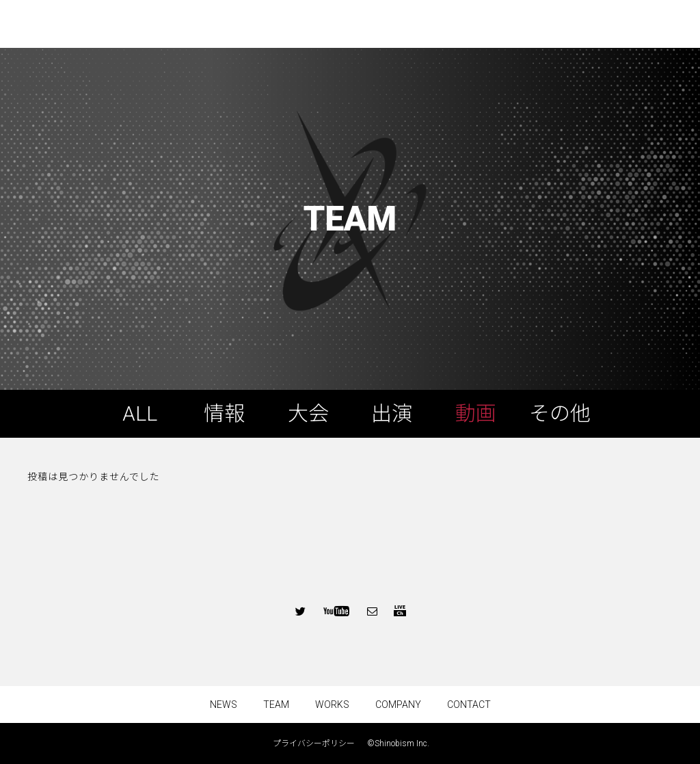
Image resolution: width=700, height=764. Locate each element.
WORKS (332, 704)
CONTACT (469, 704)
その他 (560, 413)
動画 (476, 413)
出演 (392, 413)
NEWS (224, 704)
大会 (308, 413)
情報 (224, 413)
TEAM (276, 704)
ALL (140, 413)
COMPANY (398, 704)
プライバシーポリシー (318, 743)
